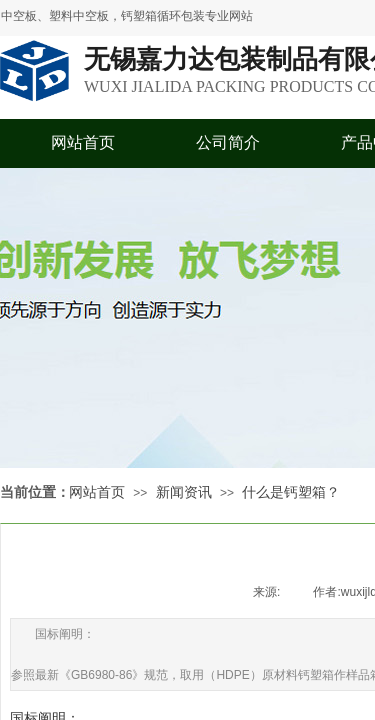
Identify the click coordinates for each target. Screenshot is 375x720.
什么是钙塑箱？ (291, 492)
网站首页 (83, 142)
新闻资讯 (184, 492)
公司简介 (228, 142)
